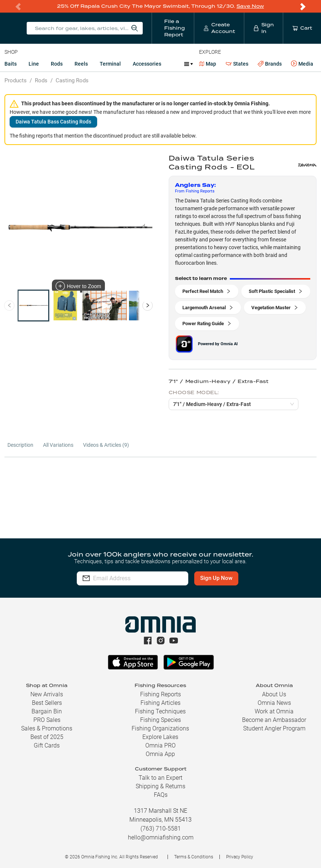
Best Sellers (47, 703)
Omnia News (274, 703)
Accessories (147, 64)
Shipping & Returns (160, 786)
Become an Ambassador (274, 720)
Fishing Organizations (160, 728)
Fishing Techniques (160, 711)
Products (16, 80)
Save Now (250, 6)
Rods (57, 64)
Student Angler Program (274, 728)
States (237, 64)
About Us (274, 694)
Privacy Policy (240, 857)
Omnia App (160, 754)
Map (208, 64)
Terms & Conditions (194, 857)
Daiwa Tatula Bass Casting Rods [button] (53, 122)
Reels (81, 64)
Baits (11, 64)
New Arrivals (47, 694)
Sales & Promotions (47, 728)
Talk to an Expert (160, 778)
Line (34, 64)
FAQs (161, 795)
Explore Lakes (160, 737)
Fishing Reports (160, 694)
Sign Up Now (225, 578)
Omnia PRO (160, 745)
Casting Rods (72, 80)
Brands (270, 64)
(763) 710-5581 (161, 829)
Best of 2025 (47, 737)
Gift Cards (47, 745)
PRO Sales (47, 720)
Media (302, 64)
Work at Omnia (274, 711)
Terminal (110, 64)
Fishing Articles (160, 703)
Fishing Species (160, 720)
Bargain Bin (47, 711)
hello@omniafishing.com (161, 837)
